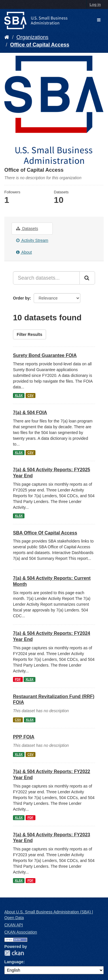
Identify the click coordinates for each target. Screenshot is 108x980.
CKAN (14, 953)
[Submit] (87, 278)
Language (14, 962)
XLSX (19, 395)
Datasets (27, 229)
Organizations (32, 37)
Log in (95, 4)
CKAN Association (21, 932)
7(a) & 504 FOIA (30, 413)
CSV (31, 395)
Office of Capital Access (40, 45)
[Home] (7, 37)
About (24, 252)
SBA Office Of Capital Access (45, 533)
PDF (18, 679)
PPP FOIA (24, 737)
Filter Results (30, 334)
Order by (21, 298)
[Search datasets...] (46, 278)
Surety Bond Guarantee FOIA (45, 355)
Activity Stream (32, 240)
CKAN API (14, 925)
